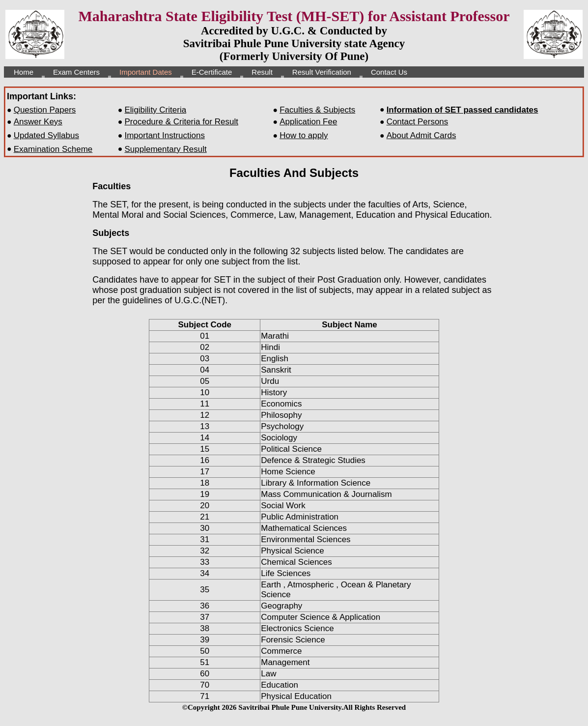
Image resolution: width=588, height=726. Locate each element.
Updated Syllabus (46, 135)
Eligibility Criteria (155, 110)
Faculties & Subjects (317, 110)
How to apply (304, 135)
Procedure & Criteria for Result (181, 122)
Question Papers (45, 110)
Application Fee (308, 122)
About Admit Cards (421, 135)
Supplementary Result (165, 149)
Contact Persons (418, 122)
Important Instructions (164, 135)
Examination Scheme (53, 149)
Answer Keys (38, 122)
